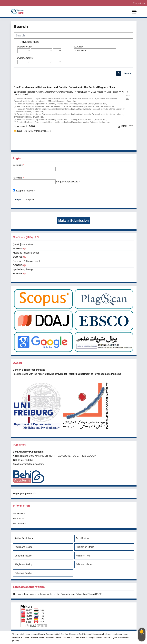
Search (127, 73)
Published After (25, 47)
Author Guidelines (24, 538)
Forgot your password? (68, 182)
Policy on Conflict (23, 573)
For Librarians (20, 524)
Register (30, 200)
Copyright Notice (23, 556)
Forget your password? (25, 493)
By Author (78, 47)
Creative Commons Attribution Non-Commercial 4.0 (61, 634)
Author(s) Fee (83, 556)
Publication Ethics (85, 547)
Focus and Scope (24, 547)
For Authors (18, 518)
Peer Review (82, 538)
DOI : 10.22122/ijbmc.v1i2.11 (34, 131)
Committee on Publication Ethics (77, 594)
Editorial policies (84, 564)
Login (18, 200)
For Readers (19, 513)
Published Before (25, 58)
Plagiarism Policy (23, 564)
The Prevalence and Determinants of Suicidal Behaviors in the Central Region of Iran (64, 87)
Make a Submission (74, 221)
